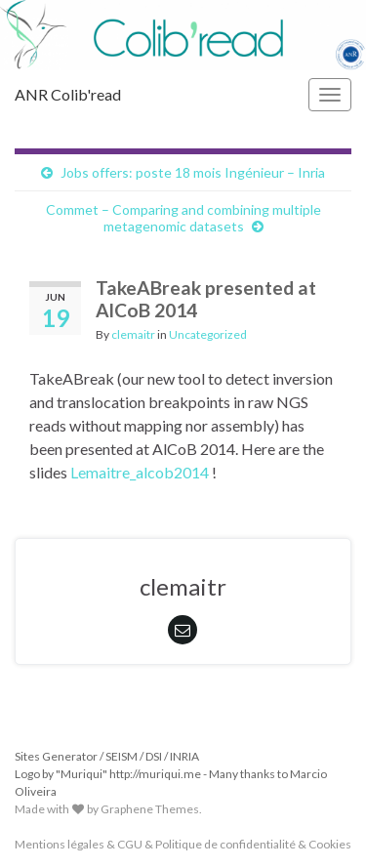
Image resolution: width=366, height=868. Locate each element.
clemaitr (133, 334)
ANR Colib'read (68, 94)
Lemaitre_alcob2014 (140, 472)
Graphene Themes (150, 809)
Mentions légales (60, 844)
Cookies (330, 844)
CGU (130, 844)
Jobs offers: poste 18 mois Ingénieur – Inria (193, 172)
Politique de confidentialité (225, 844)
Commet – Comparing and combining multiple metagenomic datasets (183, 218)
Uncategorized (208, 334)
